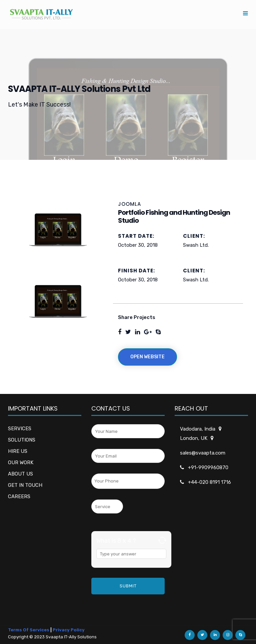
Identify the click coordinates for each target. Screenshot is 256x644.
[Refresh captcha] (162, 540)
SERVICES (20, 429)
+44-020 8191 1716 (209, 482)
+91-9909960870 (208, 468)
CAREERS (19, 496)
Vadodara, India (198, 429)
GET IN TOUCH (25, 485)
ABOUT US (20, 474)
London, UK (194, 438)
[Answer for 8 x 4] (131, 554)
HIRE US (18, 451)
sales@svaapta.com (203, 453)
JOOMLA (129, 204)
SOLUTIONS (22, 440)
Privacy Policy (69, 630)
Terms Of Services (29, 630)
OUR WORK (21, 463)
